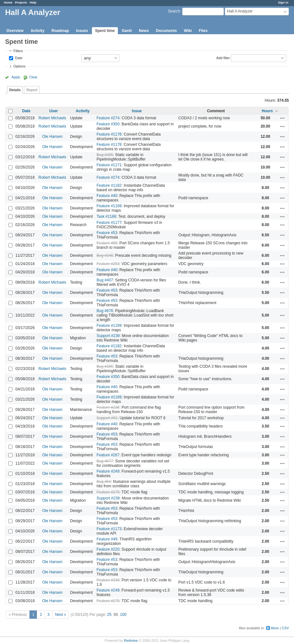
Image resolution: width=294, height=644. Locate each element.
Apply (16, 77)
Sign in (283, 2)
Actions (282, 118)
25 (109, 615)
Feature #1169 (109, 206)
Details (15, 90)
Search (174, 11)
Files (203, 31)
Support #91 (107, 418)
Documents (166, 31)
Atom (275, 628)
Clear (33, 77)
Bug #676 (105, 311)
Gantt (127, 31)
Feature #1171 (109, 165)
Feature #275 (108, 492)
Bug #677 (105, 461)
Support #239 (108, 336)
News (144, 31)
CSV (285, 628)
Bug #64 (104, 482)
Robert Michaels (52, 118)
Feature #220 (108, 549)
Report (32, 90)
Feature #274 (108, 118)
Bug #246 (105, 255)
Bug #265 (105, 155)
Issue (137, 111)
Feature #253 (108, 264)
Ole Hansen (52, 137)
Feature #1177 (109, 223)
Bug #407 (105, 280)
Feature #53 (107, 233)
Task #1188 (106, 216)
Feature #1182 (109, 185)
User (54, 111)
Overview (15, 31)
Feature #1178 (109, 134)
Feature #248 (108, 580)
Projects (21, 2)
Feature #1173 (109, 529)
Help (33, 2)
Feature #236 (108, 407)
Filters (18, 51)
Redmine (131, 640)
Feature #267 (108, 455)
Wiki (188, 31)
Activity (37, 31)
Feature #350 (108, 124)
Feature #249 (108, 471)
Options (19, 66)
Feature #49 (107, 539)
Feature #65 (107, 243)
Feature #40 (107, 196)
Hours (267, 111)
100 (123, 615)
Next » (61, 615)
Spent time (105, 31)
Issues (82, 31)
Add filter (223, 58)
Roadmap (60, 31)
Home (8, 2)
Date (18, 58)
